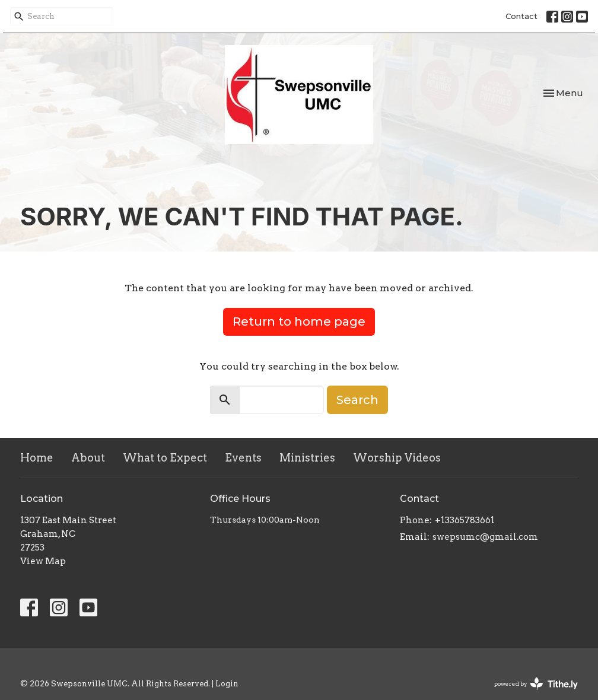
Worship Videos (397, 458)
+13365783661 (465, 520)
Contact (521, 16)
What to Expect (165, 458)
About (88, 458)
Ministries (307, 458)
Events (243, 458)
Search (357, 400)
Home (37, 458)
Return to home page (299, 322)
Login (227, 684)
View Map (43, 561)
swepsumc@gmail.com (485, 537)
